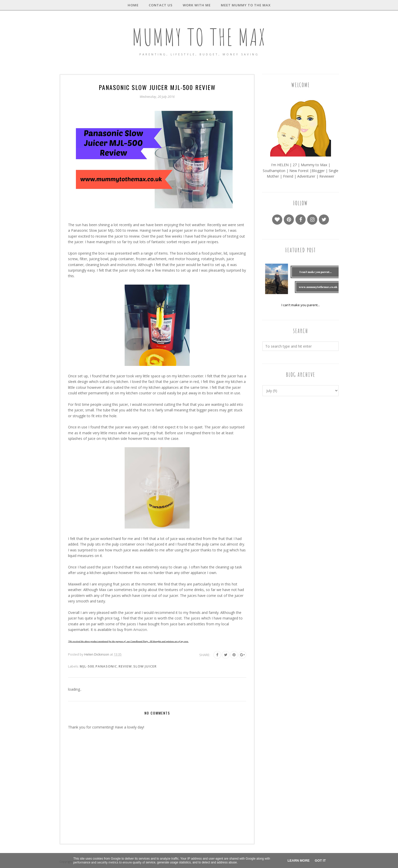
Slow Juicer (145, 666)
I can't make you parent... (301, 305)
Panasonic (106, 666)
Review (125, 666)
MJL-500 (87, 666)
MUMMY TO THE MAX (199, 37)
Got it (320, 861)
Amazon (140, 630)
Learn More (299, 861)
